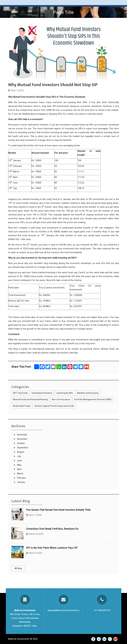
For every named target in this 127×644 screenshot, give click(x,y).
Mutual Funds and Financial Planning (30, 399)
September (22, 448)
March (20, 474)
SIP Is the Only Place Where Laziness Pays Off (52, 548)
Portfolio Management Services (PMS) (93, 399)
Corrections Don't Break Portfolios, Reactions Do (52, 529)
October (21, 443)
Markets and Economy (88, 393)
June (19, 461)
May (19, 465)
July (19, 456)
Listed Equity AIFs (65, 393)
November (22, 439)
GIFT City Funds (20, 393)
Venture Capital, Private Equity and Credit (54, 406)
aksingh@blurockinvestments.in (63, 610)
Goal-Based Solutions (42, 393)
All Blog (18, 568)
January (21, 482)
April (19, 469)
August (20, 452)
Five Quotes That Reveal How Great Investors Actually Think (58, 510)
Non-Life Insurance (61, 399)
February (21, 478)
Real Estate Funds (22, 406)
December (22, 435)
